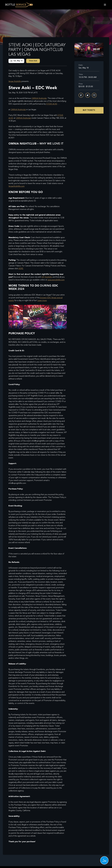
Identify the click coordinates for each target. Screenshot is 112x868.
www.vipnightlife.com (56, 280)
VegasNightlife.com (17, 186)
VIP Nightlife (47, 277)
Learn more (42, 301)
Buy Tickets (89, 110)
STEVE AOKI (52, 104)
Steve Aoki (33, 61)
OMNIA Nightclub (39, 98)
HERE (21, 269)
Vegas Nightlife (15, 81)
